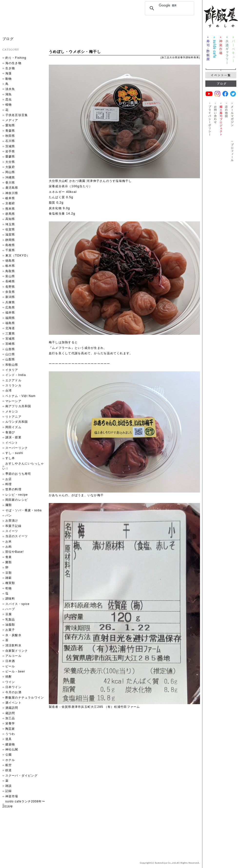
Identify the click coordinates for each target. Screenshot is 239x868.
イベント (12, 443)
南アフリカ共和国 (18, 406)
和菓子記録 (13, 526)
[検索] (169, 5)
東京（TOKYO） (18, 256)
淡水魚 (10, 89)
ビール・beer (15, 671)
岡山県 (10, 172)
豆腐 (9, 614)
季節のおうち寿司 (18, 474)
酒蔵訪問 (12, 708)
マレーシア (13, 401)
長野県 (10, 287)
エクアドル (13, 380)
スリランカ (13, 385)
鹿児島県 (12, 188)
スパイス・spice (18, 604)
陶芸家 (10, 729)
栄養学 (182, 57)
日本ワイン (13, 687)
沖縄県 (10, 178)
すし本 (10, 458)
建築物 (10, 744)
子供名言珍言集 (17, 115)
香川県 (10, 183)
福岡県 (10, 318)
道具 (9, 739)
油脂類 (10, 625)
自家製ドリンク (17, 651)
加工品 (165, 57)
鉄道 (9, 770)
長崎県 (10, 281)
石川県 (10, 141)
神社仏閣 (12, 750)
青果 (196, 57)
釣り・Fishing (16, 58)
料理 (9, 484)
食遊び (10, 432)
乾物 (9, 588)
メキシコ (12, 412)
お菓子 (10, 630)
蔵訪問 (10, 713)
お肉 (9, 547)
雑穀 (9, 578)
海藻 (9, 73)
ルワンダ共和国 (17, 422)
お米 (9, 542)
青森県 (10, 131)
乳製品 (10, 620)
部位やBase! (15, 552)
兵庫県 (10, 302)
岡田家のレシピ (17, 500)
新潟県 (10, 297)
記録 (9, 791)
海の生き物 (13, 63)
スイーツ (12, 531)
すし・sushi (14, 453)
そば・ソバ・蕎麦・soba (24, 510)
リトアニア (13, 417)
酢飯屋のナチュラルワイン (25, 698)
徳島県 (10, 261)
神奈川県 (12, 193)
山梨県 (10, 359)
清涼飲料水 (13, 645)
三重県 (10, 334)
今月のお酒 (13, 692)
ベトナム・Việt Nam (20, 396)
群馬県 (10, 214)
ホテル (10, 760)
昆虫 (9, 99)
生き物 (10, 68)
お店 (9, 479)
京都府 (10, 203)
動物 (9, 79)
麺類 (9, 505)
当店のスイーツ (17, 536)
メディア (12, 120)
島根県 (10, 245)
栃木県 (10, 266)
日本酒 (10, 661)
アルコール (13, 656)
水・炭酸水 (13, 635)
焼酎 (9, 677)
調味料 (190, 57)
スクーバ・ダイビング (21, 776)
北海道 (10, 328)
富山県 (10, 276)
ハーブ (10, 609)
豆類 (9, 573)
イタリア (12, 370)
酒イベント (13, 703)
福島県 (10, 323)
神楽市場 (12, 796)
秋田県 (10, 136)
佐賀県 (10, 229)
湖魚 (9, 94)
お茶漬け (12, 521)
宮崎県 (10, 344)
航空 (9, 765)
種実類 (10, 583)
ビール (10, 666)
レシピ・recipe (17, 495)
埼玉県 (10, 224)
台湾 (9, 391)
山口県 (10, 354)
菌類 (9, 562)
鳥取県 (10, 271)
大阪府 (10, 167)
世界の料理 (13, 489)
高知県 (10, 219)
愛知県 (10, 125)
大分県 (174, 57)
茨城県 (10, 146)
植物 (9, 105)
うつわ (10, 734)
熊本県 (10, 209)
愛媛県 (10, 157)
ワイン (10, 682)
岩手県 (10, 151)
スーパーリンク (17, 448)
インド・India (16, 375)
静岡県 (10, 240)
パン (9, 515)
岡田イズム (13, 427)
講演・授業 (13, 437)
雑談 (9, 786)
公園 (9, 755)
